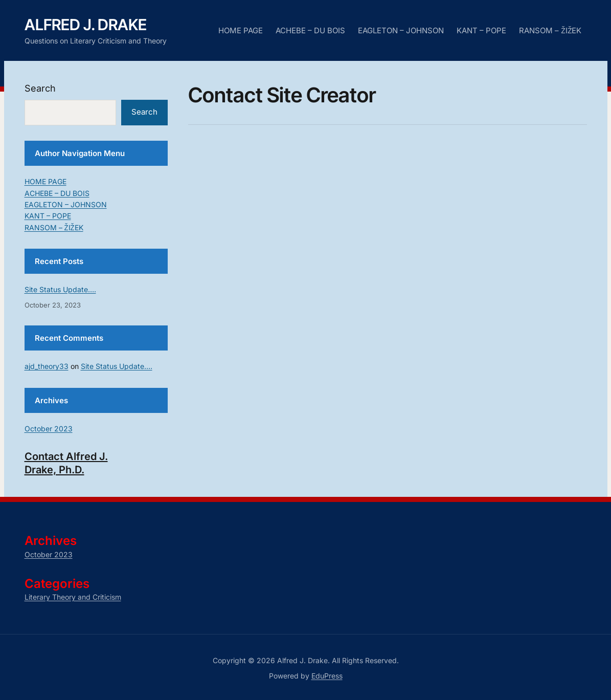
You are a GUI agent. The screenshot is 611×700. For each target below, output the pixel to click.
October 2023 (49, 429)
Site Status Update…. (60, 289)
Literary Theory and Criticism (73, 597)
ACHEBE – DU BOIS (310, 30)
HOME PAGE (241, 30)
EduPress (327, 676)
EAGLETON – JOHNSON (401, 30)
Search (40, 88)
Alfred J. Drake (86, 25)
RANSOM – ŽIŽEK (550, 30)
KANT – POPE (481, 30)
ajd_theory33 (47, 366)
